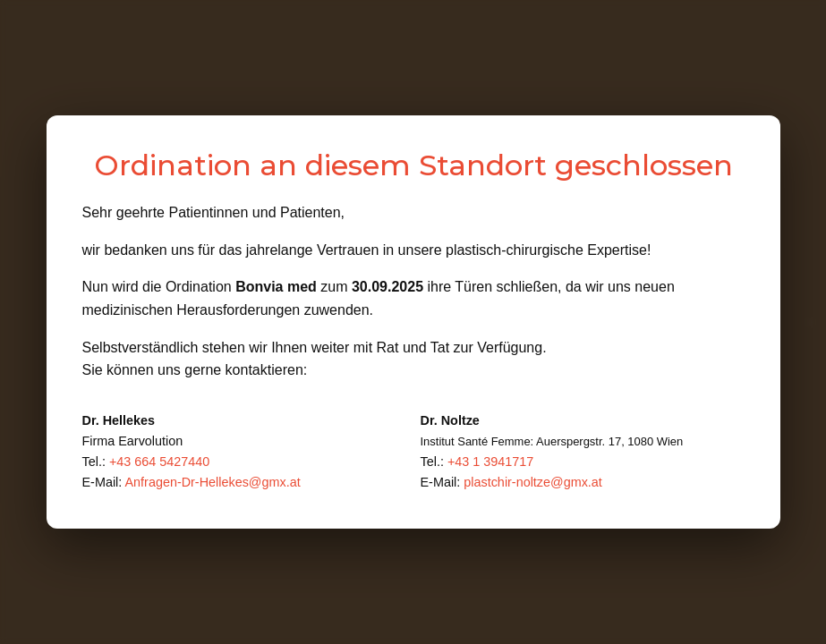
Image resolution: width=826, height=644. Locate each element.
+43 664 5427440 (159, 462)
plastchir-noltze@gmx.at (533, 482)
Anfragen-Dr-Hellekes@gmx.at (212, 482)
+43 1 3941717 (490, 462)
